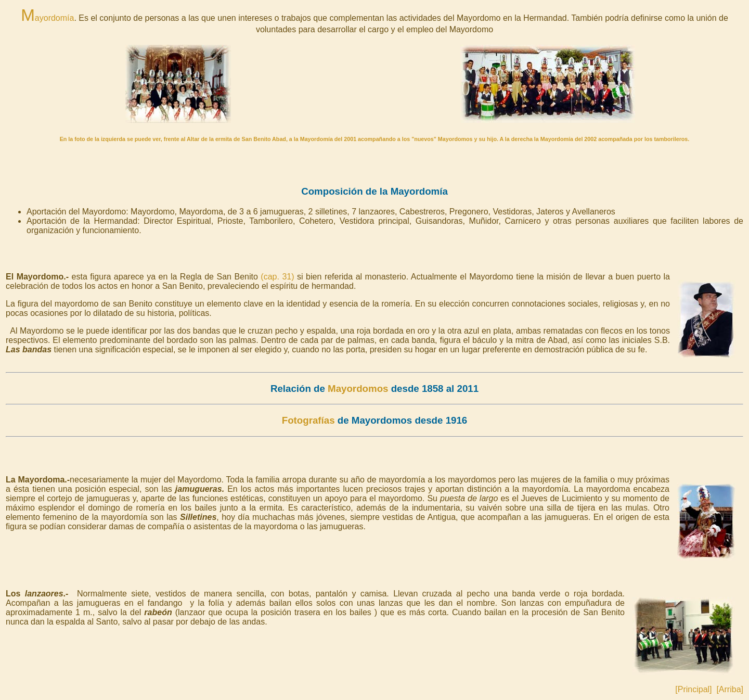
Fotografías (308, 420)
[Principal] (693, 689)
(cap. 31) (277, 277)
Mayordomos (358, 389)
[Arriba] (730, 689)
